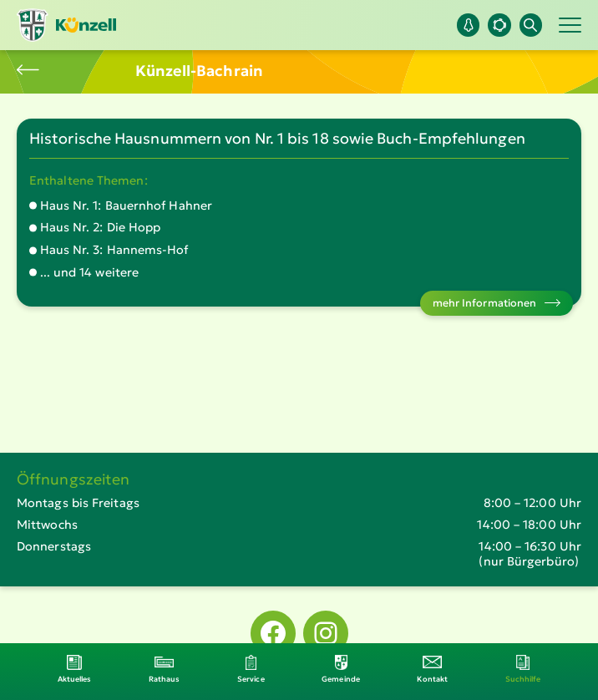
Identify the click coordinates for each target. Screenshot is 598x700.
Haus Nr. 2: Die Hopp (101, 227)
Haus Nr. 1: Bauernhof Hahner (127, 205)
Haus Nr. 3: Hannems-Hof (114, 250)
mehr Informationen (485, 303)
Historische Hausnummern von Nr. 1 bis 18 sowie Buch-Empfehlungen (277, 138)
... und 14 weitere (90, 272)
